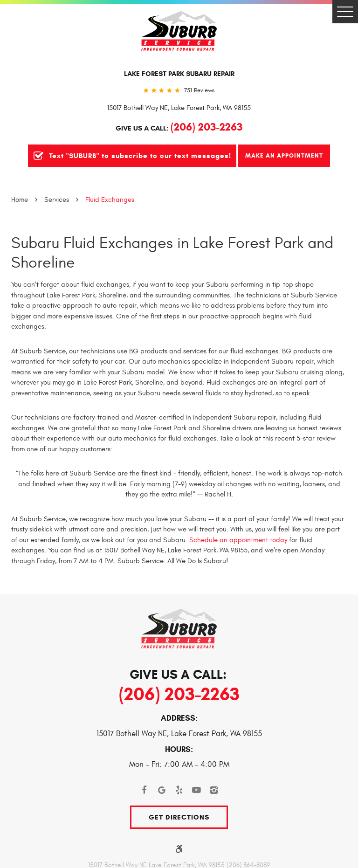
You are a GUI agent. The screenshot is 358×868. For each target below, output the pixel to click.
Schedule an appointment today (238, 540)
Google (162, 790)
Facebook (144, 790)
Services (57, 200)
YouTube (197, 790)
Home (20, 200)
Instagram (214, 790)
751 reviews (199, 91)
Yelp (179, 790)
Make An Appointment (284, 155)
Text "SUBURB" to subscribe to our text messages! (140, 156)
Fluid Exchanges (110, 200)
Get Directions (179, 817)
